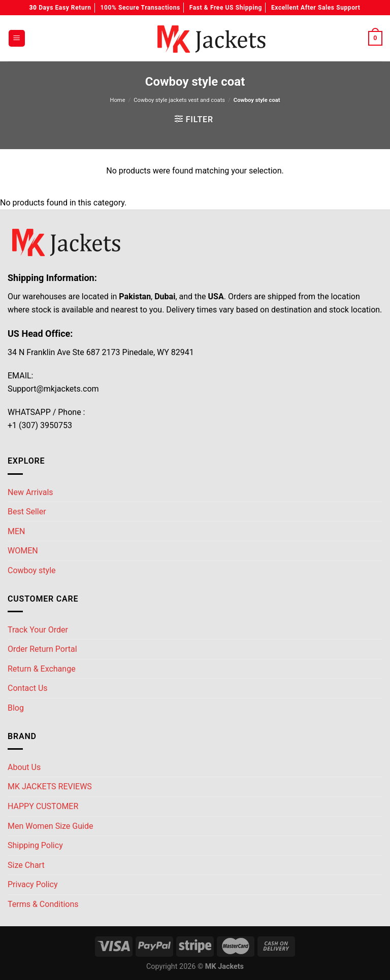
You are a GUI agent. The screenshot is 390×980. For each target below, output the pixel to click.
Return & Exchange (42, 669)
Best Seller (27, 512)
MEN (16, 531)
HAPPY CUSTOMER (43, 806)
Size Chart (26, 865)
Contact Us (28, 688)
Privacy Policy (33, 884)
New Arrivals (30, 492)
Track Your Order (38, 630)
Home (117, 100)
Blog (16, 708)
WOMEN (23, 551)
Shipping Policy (35, 845)
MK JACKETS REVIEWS (50, 786)
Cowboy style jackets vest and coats (179, 100)
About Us (24, 767)
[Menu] (17, 38)
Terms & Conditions (43, 904)
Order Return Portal (42, 649)
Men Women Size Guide (50, 826)
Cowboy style (32, 570)
